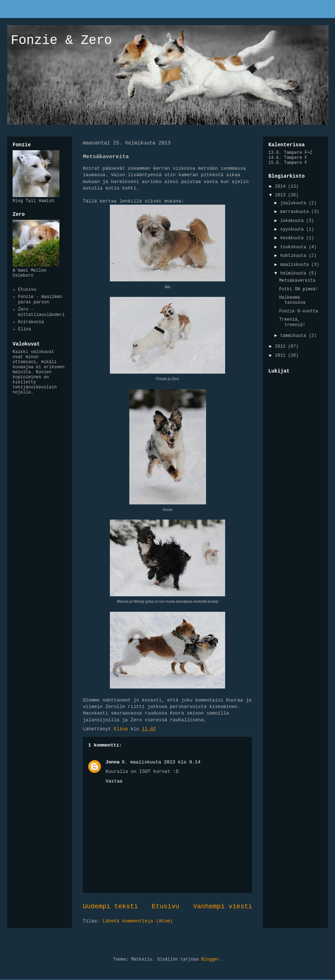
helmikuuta (294, 273)
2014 (282, 187)
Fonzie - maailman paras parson (40, 299)
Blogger (210, 959)
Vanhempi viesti (223, 906)
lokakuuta (293, 221)
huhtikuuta (294, 256)
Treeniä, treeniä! (292, 322)
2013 (282, 195)
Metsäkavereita (297, 281)
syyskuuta (293, 230)
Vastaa (114, 781)
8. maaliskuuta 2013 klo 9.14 (161, 762)
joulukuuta (294, 203)
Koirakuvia (31, 322)
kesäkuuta (293, 238)
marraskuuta (296, 212)
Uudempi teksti (110, 906)
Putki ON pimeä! (299, 289)
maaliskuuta (296, 265)
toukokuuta (294, 247)
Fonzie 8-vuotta (299, 311)
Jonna (113, 762)
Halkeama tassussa (292, 300)
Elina (24, 329)
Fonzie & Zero (61, 41)
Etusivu (165, 906)
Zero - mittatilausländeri (41, 312)
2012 (282, 347)
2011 (282, 356)
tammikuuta (294, 336)
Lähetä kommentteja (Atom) (138, 921)
